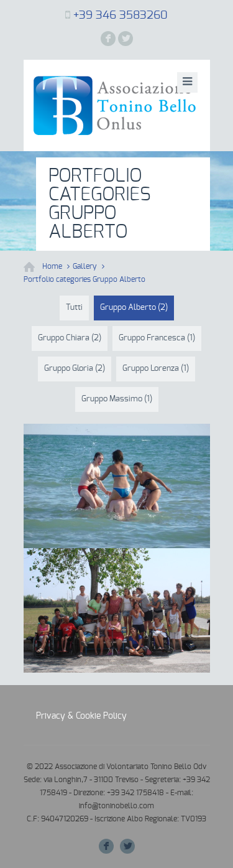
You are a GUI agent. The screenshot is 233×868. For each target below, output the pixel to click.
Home (52, 266)
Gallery (85, 266)
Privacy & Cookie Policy (81, 716)
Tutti (74, 308)
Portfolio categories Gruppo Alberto (85, 279)
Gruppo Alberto (134, 308)
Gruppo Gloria (75, 369)
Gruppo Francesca (157, 338)
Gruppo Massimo (117, 399)
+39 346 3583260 (121, 16)
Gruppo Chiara (70, 338)
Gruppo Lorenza (156, 369)
